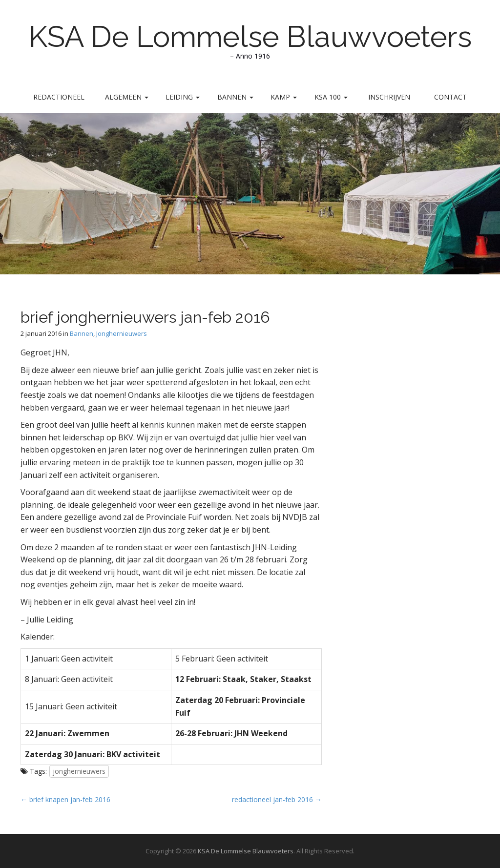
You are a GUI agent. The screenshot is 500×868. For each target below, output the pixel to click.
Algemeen (127, 97)
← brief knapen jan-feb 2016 (65, 799)
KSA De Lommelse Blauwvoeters (250, 37)
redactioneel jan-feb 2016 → (277, 799)
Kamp (284, 97)
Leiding (183, 97)
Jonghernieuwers (122, 333)
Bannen (235, 97)
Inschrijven (389, 97)
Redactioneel (59, 97)
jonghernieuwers (79, 771)
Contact (450, 97)
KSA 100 (331, 97)
